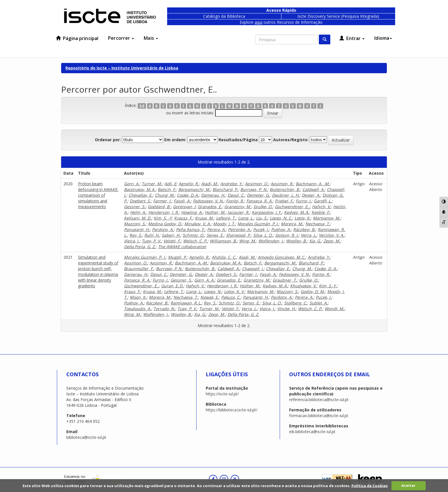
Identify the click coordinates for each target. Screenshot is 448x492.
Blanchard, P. (225, 189)
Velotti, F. (172, 241)
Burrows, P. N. (254, 189)
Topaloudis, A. (138, 309)
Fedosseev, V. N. (208, 201)
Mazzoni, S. (135, 224)
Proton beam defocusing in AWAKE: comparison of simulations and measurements (98, 195)
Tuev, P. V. (151, 241)
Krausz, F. (183, 218)
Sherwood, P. (238, 235)
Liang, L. (246, 218)
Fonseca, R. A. (259, 201)
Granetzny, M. (238, 207)
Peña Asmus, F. (190, 229)
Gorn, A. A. (204, 280)
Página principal (77, 38)
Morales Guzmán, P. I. (258, 224)
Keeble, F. (321, 212)
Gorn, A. (132, 184)
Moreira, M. (292, 224)
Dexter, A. (311, 195)
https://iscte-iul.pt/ (222, 394)
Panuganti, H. (137, 229)
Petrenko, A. (239, 229)
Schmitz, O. (193, 235)
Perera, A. (216, 229)
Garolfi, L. (323, 201)
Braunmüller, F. (139, 269)
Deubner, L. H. (286, 195)
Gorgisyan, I (184, 207)
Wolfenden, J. (271, 241)
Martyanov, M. (327, 218)
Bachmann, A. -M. (313, 184)
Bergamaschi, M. (194, 189)
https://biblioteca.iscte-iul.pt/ (232, 410)
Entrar (352, 38)
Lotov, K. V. (234, 291)
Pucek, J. (261, 229)
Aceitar (408, 485)
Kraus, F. (132, 291)
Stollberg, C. (296, 303)
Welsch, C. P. (195, 241)
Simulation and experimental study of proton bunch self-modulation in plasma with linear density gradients (98, 271)
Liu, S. (262, 218)
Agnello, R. (189, 184)
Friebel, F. (284, 201)
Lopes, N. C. (281, 218)
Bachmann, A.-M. (191, 263)
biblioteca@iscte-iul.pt (86, 437)
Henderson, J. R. (164, 212)
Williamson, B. (223, 241)
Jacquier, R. (239, 212)
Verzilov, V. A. (332, 235)
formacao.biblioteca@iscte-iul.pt (319, 416)
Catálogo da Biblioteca (224, 16)
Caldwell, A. (313, 189)
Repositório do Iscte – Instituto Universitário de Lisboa (122, 68)
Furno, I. (304, 201)
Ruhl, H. (152, 235)
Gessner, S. (135, 207)
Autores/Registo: (291, 140)
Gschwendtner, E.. (292, 207)
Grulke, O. (263, 207)
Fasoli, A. (182, 201)
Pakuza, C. (231, 297)
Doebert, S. (140, 201)
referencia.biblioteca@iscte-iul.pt (319, 400)
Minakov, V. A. (198, 224)
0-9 (142, 106)
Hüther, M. (215, 212)
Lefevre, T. (226, 218)
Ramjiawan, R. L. (186, 303)
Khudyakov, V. (303, 286)
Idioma (383, 38)
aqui (258, 22)
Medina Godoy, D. (165, 224)
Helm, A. (138, 212)
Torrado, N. (164, 309)
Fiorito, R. (235, 201)
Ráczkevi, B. (304, 229)
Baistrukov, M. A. (140, 189)
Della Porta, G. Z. (140, 247)
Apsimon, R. (282, 184)
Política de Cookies (370, 485)
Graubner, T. (285, 280)
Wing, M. (248, 241)
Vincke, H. (286, 309)
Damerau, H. (213, 195)
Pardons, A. (163, 229)
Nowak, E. (210, 297)
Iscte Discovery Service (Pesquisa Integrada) (338, 16)
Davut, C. (236, 195)
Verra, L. (309, 235)
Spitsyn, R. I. (287, 235)
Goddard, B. (159, 207)
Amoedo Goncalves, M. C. (282, 257)
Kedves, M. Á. (297, 212)
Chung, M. (165, 195)
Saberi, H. (171, 235)
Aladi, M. (210, 184)
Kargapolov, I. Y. (267, 212)
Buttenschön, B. (285, 189)
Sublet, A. (319, 303)
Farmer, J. (162, 201)
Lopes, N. (213, 291)
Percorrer (121, 38)
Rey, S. (136, 235)
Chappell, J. (253, 269)
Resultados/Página (238, 140)
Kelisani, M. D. (138, 218)
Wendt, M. (334, 309)
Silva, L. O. (263, 235)
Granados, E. (210, 207)
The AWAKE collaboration (182, 247)
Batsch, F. (167, 189)
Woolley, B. (296, 241)
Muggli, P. (177, 257)
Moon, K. (138, 297)
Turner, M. (152, 184)
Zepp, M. (332, 241)
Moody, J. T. (224, 224)
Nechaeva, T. (318, 224)
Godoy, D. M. (313, 291)
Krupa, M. (204, 218)
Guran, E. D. (172, 286)
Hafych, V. (321, 207)
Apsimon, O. (257, 184)
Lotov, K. (303, 218)
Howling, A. (192, 212)
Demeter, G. (258, 195)
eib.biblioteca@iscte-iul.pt (312, 432)
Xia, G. (315, 241)
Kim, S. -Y (163, 218)
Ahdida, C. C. (224, 257)
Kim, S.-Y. (328, 286)
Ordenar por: (108, 140)
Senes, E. (215, 235)
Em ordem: (175, 140)
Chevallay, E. (141, 195)
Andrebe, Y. (231, 184)
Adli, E (170, 184)
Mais (151, 38)
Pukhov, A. (281, 229)
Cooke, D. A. (188, 195)
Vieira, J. (132, 241)
